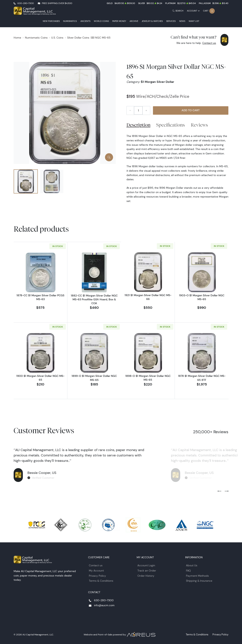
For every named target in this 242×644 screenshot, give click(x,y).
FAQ (188, 570)
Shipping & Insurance (199, 580)
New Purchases (51, 21)
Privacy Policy (97, 575)
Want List (194, 21)
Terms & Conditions (101, 580)
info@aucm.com (104, 604)
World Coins (101, 21)
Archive (134, 21)
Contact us (209, 43)
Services (171, 21)
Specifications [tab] (171, 125)
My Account (96, 570)
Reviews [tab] (199, 125)
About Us (192, 565)
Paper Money (119, 21)
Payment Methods (197, 575)
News (182, 21)
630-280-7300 (26, 3)
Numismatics (70, 21)
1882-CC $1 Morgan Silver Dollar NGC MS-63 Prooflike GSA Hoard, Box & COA (94, 299)
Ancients (85, 21)
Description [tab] (138, 125)
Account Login (146, 565)
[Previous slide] (219, 491)
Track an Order (147, 570)
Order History (146, 575)
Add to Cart (191, 110)
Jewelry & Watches (152, 21)
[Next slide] (227, 491)
